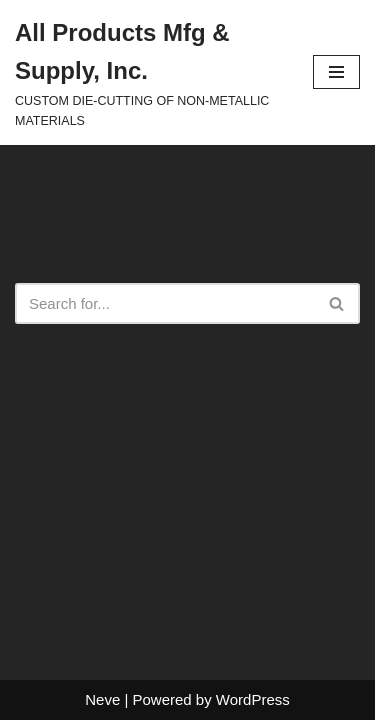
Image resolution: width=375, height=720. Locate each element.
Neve (102, 699)
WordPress (253, 699)
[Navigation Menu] (336, 72)
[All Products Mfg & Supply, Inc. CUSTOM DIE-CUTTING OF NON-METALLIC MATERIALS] (149, 72)
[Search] (165, 303)
